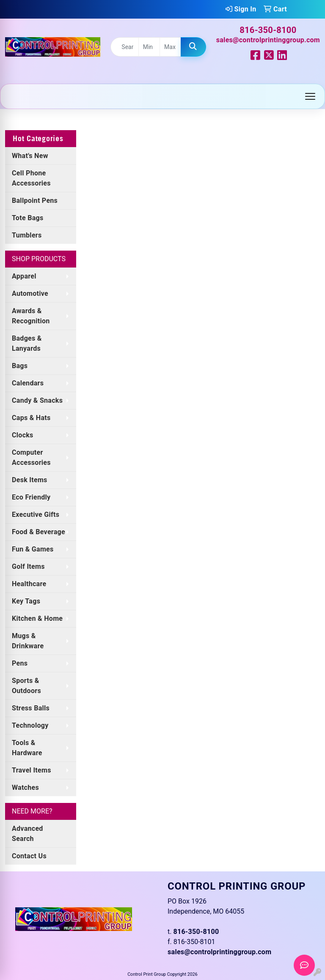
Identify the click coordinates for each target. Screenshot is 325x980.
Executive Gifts (36, 515)
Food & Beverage (39, 532)
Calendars (28, 383)
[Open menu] (310, 96)
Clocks (23, 435)
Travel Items (32, 770)
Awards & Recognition (31, 316)
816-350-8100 (268, 30)
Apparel (24, 276)
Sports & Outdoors (26, 686)
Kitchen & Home (37, 618)
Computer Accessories (31, 457)
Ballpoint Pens (35, 201)
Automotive (30, 293)
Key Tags (26, 601)
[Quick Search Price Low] (149, 47)
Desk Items (30, 480)
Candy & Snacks (37, 400)
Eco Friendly (31, 497)
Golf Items (28, 566)
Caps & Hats (31, 418)
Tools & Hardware (27, 748)
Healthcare (29, 584)
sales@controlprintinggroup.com (268, 40)
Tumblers (27, 235)
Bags (20, 366)
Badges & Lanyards (27, 343)
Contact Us (29, 856)
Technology (30, 725)
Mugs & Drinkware (28, 641)
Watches (25, 788)
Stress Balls (31, 708)
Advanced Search (28, 834)
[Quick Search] (124, 47)
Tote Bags (28, 218)
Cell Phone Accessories (31, 178)
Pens (20, 663)
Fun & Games (33, 549)
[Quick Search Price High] (170, 47)
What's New (30, 156)
